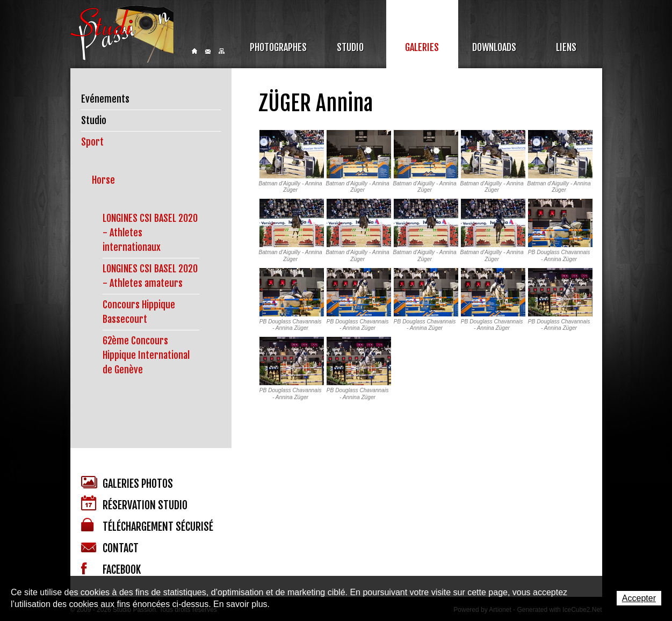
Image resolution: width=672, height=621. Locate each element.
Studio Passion (122, 34)
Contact (208, 52)
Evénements (105, 99)
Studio (350, 47)
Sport (92, 142)
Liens (566, 47)
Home (194, 51)
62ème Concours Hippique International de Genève (146, 355)
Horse (103, 180)
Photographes (278, 47)
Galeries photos (127, 483)
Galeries (422, 47)
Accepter (639, 598)
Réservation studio (134, 504)
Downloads (494, 47)
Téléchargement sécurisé (147, 526)
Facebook (111, 569)
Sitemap (222, 51)
